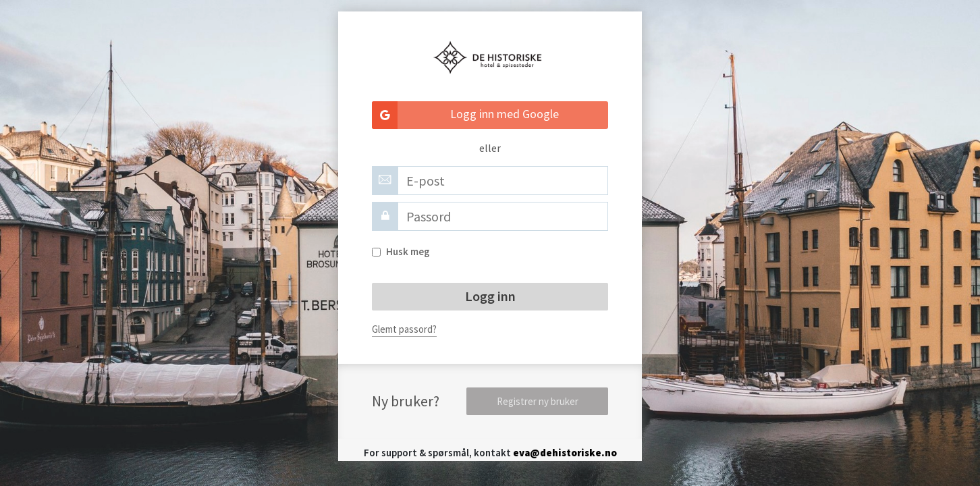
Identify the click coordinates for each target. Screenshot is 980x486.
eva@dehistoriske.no (565, 453)
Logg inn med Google (465, 115)
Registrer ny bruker (538, 401)
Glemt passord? (404, 329)
